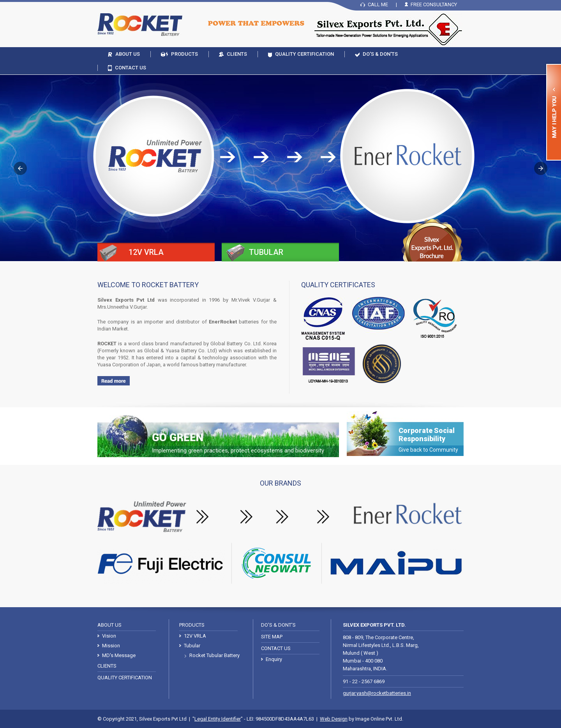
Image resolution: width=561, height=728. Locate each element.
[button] (20, 168)
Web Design (334, 719)
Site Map (272, 637)
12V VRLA (195, 636)
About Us (128, 54)
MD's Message (119, 655)
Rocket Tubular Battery (214, 655)
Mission (111, 646)
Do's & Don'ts (380, 54)
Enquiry (274, 659)
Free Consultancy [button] (434, 4)
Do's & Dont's (278, 625)
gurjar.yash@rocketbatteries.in (377, 693)
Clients (237, 54)
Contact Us (131, 68)
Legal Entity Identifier (218, 719)
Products (184, 54)
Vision (109, 636)
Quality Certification (304, 54)
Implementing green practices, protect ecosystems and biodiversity (238, 451)
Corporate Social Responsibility (428, 440)
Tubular (192, 646)
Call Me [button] (378, 4)
